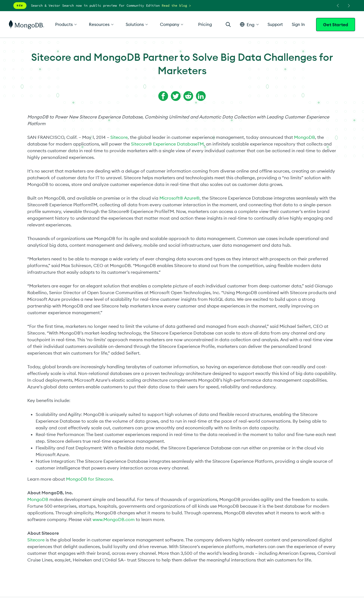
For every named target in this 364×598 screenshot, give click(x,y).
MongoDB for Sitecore (89, 479)
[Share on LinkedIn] (201, 96)
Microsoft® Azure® (179, 198)
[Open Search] (228, 24)
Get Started (336, 25)
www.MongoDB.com (114, 519)
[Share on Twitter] (176, 96)
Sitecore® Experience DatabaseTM (167, 144)
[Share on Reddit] (188, 96)
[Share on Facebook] (163, 96)
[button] (249, 24)
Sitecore (119, 137)
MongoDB (304, 137)
